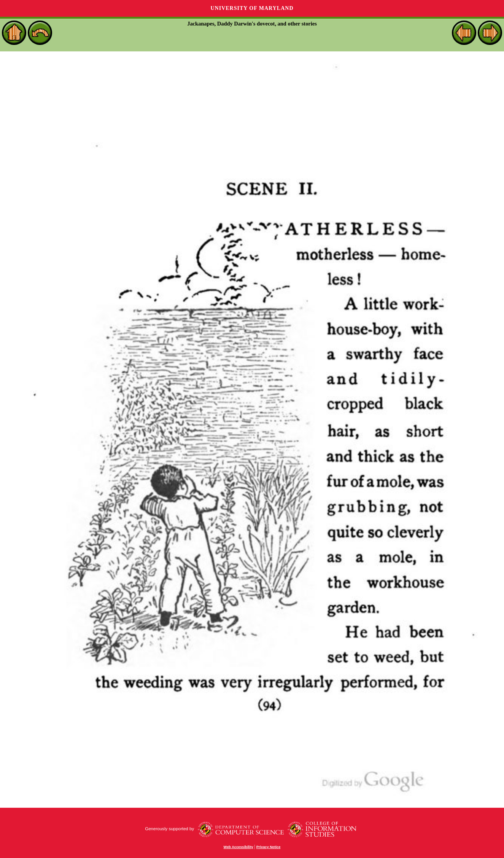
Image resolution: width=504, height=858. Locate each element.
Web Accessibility (238, 847)
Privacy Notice (269, 847)
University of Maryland (252, 8)
